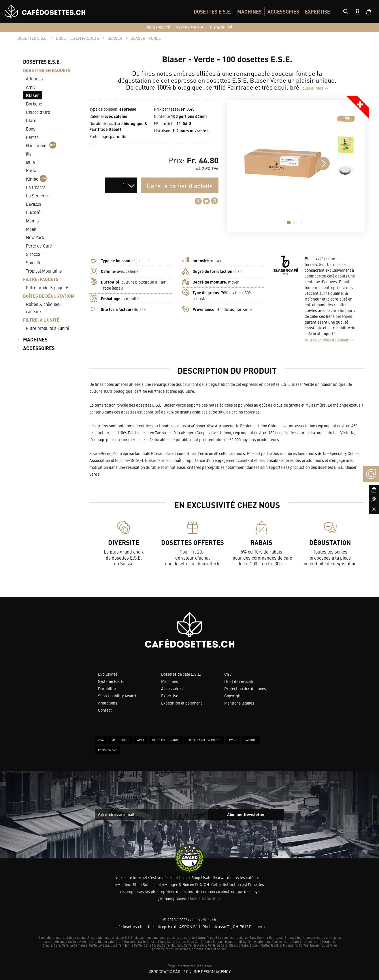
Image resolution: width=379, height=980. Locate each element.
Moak (31, 229)
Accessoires (172, 688)
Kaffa (31, 170)
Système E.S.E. (111, 681)
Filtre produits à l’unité (48, 328)
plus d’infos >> (315, 88)
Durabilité (107, 688)
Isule (30, 162)
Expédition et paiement (182, 703)
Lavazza (34, 204)
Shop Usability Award (117, 696)
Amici (31, 87)
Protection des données (245, 688)
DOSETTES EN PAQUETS (47, 70)
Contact (105, 710)
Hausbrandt (41, 145)
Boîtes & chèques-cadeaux (43, 308)
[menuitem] (213, 12)
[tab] (346, 12)
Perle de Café (39, 246)
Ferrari (33, 137)
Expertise (170, 696)
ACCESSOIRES (283, 12)
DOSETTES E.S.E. (213, 12)
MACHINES (249, 12)
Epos (31, 129)
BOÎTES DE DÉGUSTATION (49, 296)
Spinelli (33, 262)
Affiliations (108, 703)
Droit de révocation (241, 681)
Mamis (32, 221)
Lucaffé (33, 212)
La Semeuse (38, 196)
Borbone (34, 104)
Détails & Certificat (205, 898)
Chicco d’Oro (38, 112)
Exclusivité (108, 674)
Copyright (233, 696)
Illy (29, 154)
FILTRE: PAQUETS (41, 279)
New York (35, 237)
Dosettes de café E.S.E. (181, 674)
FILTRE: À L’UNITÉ (41, 320)
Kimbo (36, 179)
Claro (31, 120)
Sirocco (33, 254)
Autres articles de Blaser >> (329, 340)
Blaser (33, 95)
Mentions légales (239, 703)
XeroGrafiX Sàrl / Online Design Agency (190, 971)
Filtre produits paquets (48, 287)
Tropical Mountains (44, 271)
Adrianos (34, 79)
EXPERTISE (317, 12)
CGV (228, 674)
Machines (170, 681)
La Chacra (36, 187)
